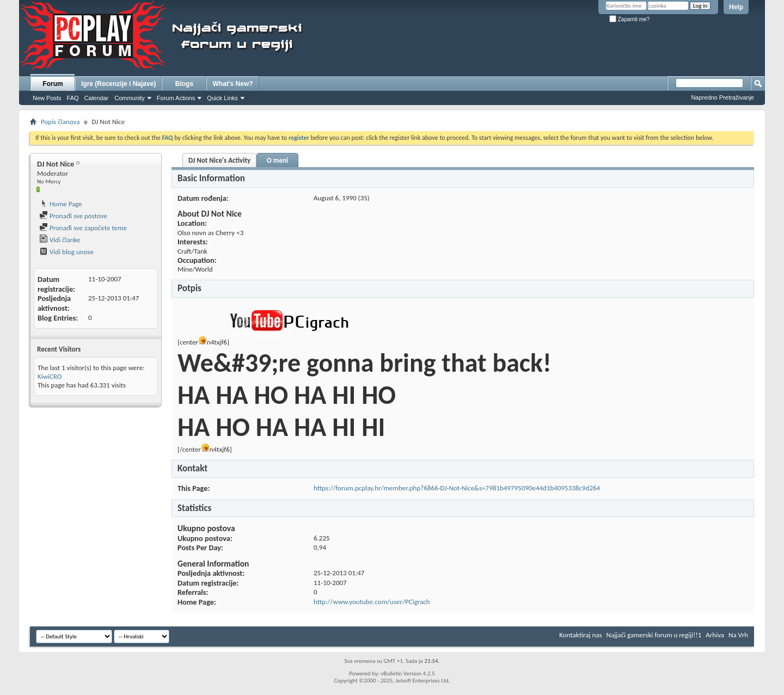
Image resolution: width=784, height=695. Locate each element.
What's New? (232, 84)
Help (736, 7)
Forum (53, 84)
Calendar (97, 98)
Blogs (184, 84)
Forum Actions (176, 98)
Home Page (61, 204)
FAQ (73, 98)
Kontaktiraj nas (580, 635)
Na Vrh (738, 635)
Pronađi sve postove (73, 216)
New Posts (47, 98)
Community (130, 98)
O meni (277, 160)
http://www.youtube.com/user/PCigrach (372, 602)
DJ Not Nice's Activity (219, 160)
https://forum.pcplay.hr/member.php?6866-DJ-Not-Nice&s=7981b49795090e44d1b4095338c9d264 (457, 488)
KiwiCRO (50, 376)
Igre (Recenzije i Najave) (118, 84)
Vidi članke (60, 240)
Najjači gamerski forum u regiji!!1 (654, 635)
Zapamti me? (629, 19)
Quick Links (222, 98)
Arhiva (715, 635)
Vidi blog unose (66, 252)
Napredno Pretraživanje (722, 97)
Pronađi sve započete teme (83, 228)
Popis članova (60, 122)
